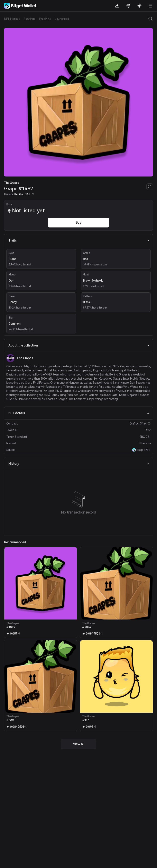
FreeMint (45, 19)
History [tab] (79, 464)
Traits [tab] (79, 240)
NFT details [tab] (79, 413)
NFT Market (12, 19)
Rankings (29, 19)
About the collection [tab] (79, 345)
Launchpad (62, 19)
